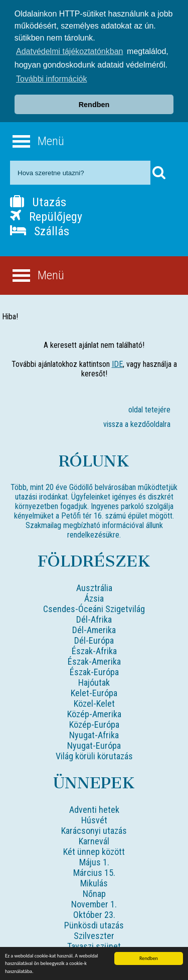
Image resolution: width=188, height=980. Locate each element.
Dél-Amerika (94, 630)
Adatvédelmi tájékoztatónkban (69, 51)
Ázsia (94, 598)
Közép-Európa (94, 724)
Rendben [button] (94, 105)
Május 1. (94, 862)
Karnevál (94, 841)
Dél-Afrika (94, 619)
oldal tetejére (149, 410)
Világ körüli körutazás (94, 756)
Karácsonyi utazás (94, 831)
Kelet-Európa (94, 693)
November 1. (94, 904)
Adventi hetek (94, 810)
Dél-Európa (94, 640)
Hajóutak (94, 682)
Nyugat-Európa (94, 746)
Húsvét (94, 820)
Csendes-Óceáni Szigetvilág (94, 609)
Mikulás (94, 883)
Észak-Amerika (94, 661)
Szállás (40, 231)
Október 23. (94, 915)
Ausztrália (94, 588)
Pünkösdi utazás (94, 925)
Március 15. (94, 873)
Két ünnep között (94, 852)
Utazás (38, 202)
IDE (117, 364)
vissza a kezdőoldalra (137, 424)
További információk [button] (51, 79)
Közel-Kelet (94, 703)
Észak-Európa (94, 672)
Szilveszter (94, 936)
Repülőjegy (46, 217)
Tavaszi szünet (94, 946)
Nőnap (94, 894)
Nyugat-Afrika (94, 735)
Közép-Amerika (94, 714)
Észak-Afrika (94, 651)
